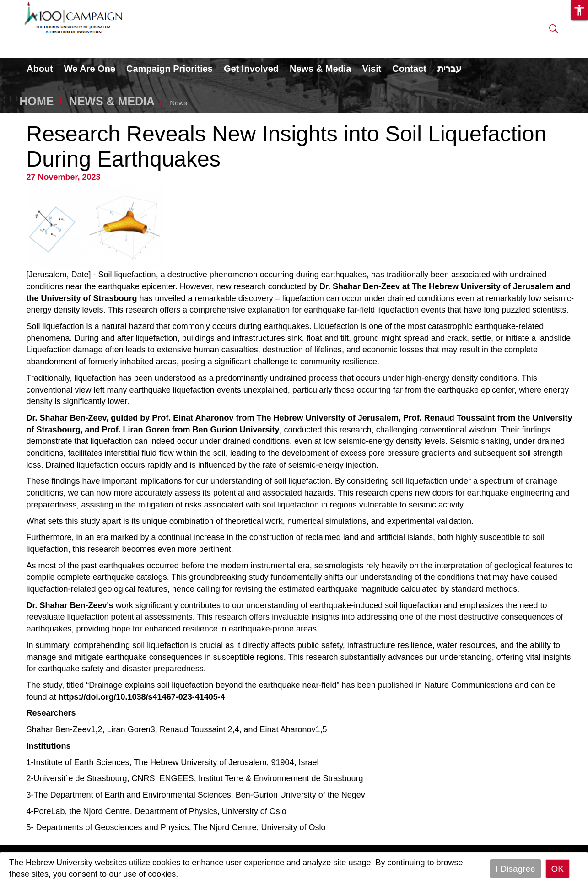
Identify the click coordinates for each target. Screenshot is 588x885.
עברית (450, 69)
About (40, 69)
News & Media (320, 69)
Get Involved (251, 69)
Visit (372, 69)
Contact (409, 69)
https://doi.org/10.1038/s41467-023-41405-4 (142, 697)
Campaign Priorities (170, 69)
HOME (37, 101)
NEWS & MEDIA (112, 101)
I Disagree (515, 869)
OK (558, 869)
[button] (554, 31)
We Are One (90, 69)
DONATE (435, 24)
